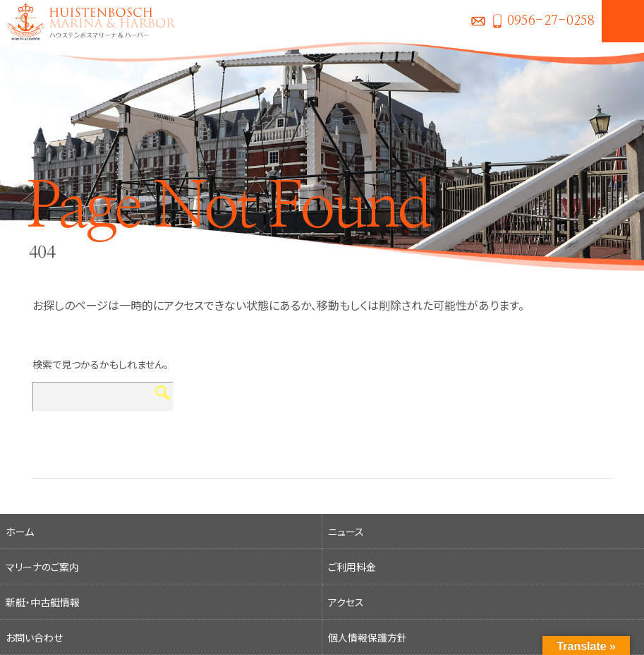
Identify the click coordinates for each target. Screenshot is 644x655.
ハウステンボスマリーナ (88, 21)
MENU (623, 21)
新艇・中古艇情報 (43, 602)
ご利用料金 (352, 567)
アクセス (346, 602)
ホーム (20, 531)
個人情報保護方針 (367, 637)
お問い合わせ (478, 21)
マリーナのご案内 (42, 567)
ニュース (346, 531)
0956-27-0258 (551, 21)
